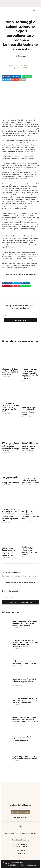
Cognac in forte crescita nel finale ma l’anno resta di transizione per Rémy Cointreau (10, 407)
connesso (14, 576)
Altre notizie (16, 66)
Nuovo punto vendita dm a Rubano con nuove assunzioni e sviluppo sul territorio (10, 480)
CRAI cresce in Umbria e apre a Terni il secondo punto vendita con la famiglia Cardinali (11, 447)
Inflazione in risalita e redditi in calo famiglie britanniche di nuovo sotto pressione (11, 372)
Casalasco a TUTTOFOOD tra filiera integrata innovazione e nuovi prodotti (29, 551)
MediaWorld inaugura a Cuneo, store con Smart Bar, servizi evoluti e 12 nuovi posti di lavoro (30, 447)
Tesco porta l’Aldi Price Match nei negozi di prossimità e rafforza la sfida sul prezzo (30, 411)
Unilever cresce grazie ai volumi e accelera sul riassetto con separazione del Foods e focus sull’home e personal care (11, 515)
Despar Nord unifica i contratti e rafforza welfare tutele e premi (30, 481)
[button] (7, 77)
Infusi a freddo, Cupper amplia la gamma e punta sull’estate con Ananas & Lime (9, 552)
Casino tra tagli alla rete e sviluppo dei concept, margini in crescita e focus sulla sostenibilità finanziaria (30, 374)
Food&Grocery (26, 66)
